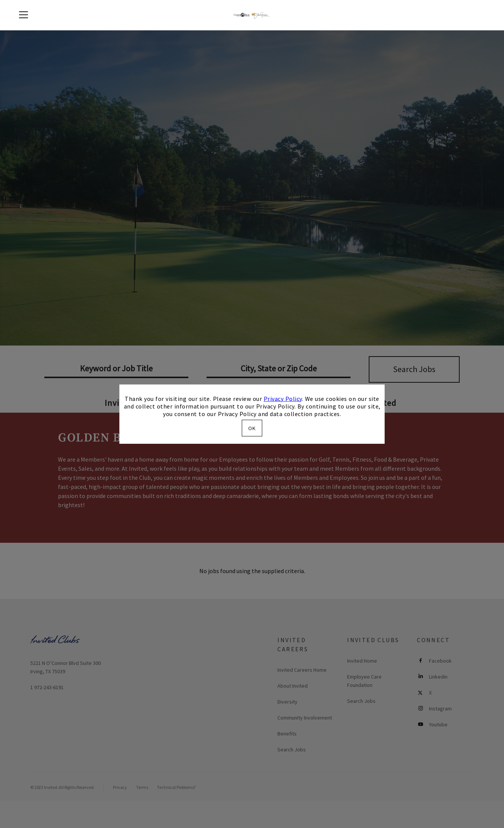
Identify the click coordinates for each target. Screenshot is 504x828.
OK (252, 428)
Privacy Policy (283, 398)
